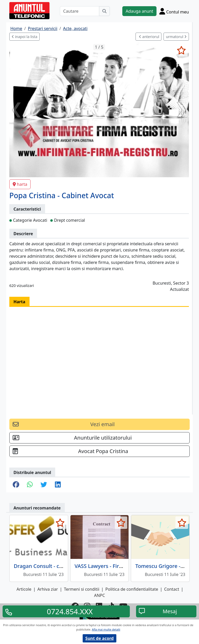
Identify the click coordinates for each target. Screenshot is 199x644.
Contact (172, 589)
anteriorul (149, 37)
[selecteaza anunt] (181, 50)
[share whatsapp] (30, 485)
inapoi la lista (24, 37)
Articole (24, 589)
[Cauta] (104, 11)
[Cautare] (80, 11)
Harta (19, 302)
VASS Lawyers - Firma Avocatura (114, 566)
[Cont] (174, 11)
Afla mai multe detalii (106, 629)
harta (20, 184)
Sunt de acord (99, 638)
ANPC (99, 595)
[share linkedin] (58, 485)
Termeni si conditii (82, 589)
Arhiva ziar (48, 589)
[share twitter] (44, 485)
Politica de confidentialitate (132, 589)
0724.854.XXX (70, 611)
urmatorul (176, 37)
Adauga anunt (139, 11)
